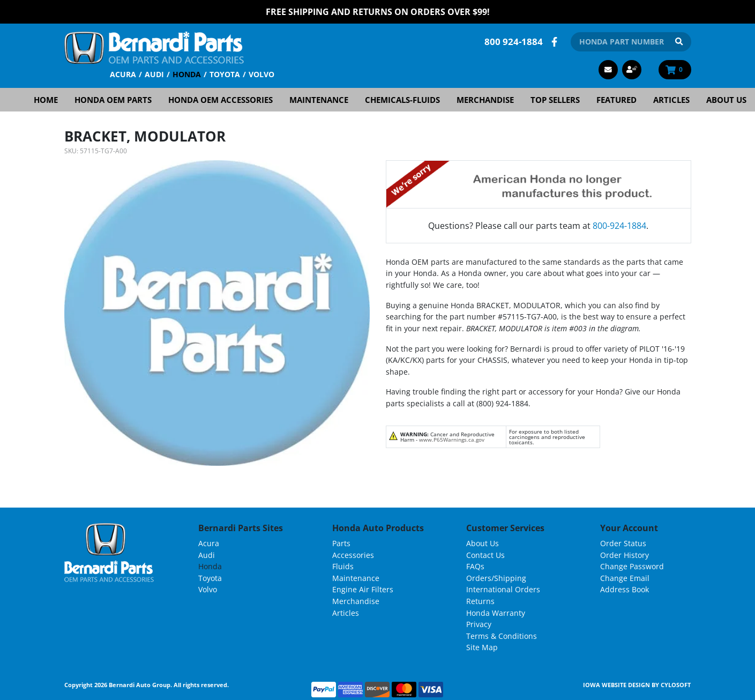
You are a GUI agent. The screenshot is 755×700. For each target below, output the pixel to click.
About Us (726, 100)
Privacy (479, 624)
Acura (123, 74)
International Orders (503, 589)
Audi (154, 74)
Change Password (632, 566)
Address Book (625, 589)
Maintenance (319, 100)
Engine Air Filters (363, 589)
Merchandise (485, 100)
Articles (671, 100)
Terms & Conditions (502, 636)
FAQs (475, 566)
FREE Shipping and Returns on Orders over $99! (378, 12)
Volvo (261, 74)
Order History (625, 555)
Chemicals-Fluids (402, 100)
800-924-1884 (619, 226)
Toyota (225, 74)
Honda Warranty (496, 613)
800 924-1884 (514, 42)
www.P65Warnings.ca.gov (452, 440)
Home (46, 100)
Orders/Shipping (496, 578)
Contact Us (485, 555)
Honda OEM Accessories (220, 100)
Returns (480, 601)
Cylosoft (676, 685)
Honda (187, 74)
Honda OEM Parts (113, 100)
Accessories (353, 555)
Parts (341, 543)
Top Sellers (555, 100)
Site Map (482, 647)
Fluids (343, 566)
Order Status (623, 543)
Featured (616, 100)
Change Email (625, 578)
